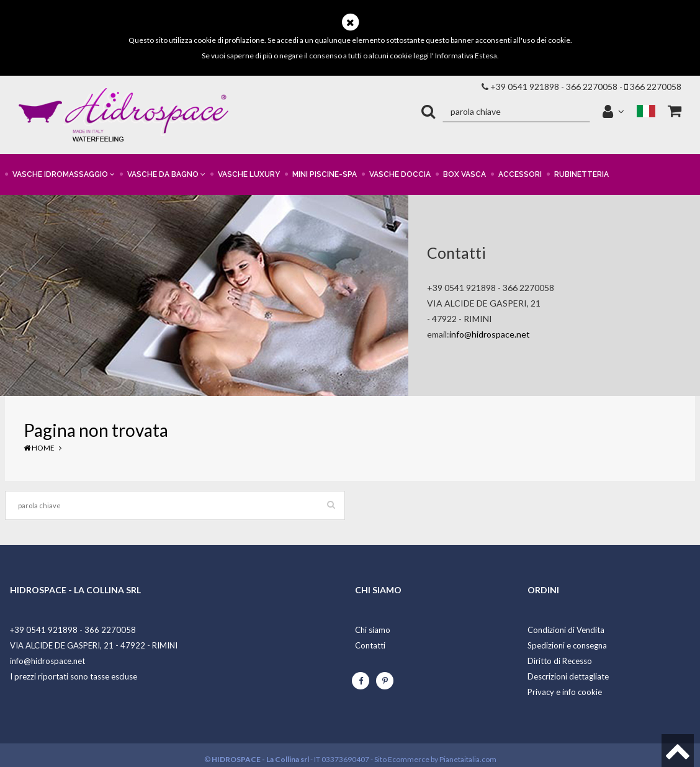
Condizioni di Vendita (566, 630)
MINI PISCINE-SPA (325, 174)
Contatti (370, 645)
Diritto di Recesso (560, 661)
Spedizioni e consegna (567, 645)
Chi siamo (373, 630)
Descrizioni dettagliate (568, 676)
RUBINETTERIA (581, 174)
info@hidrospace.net (490, 334)
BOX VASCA (464, 174)
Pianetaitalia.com (468, 759)
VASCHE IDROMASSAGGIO (64, 174)
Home (39, 448)
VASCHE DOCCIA (400, 174)
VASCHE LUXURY (249, 174)
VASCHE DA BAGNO (166, 174)
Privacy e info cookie (565, 692)
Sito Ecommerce (402, 759)
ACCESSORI (520, 174)
